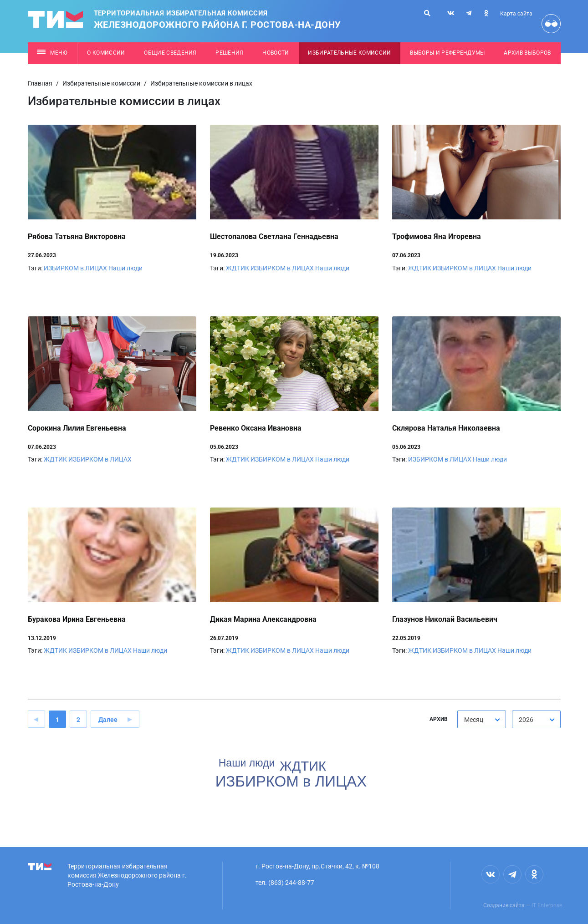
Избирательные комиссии (349, 53)
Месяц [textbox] (474, 720)
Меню (52, 53)
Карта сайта (516, 14)
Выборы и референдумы (447, 53)
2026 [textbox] (526, 720)
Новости (276, 53)
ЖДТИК (238, 268)
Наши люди (125, 268)
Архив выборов (527, 53)
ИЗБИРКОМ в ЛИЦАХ (75, 268)
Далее (108, 720)
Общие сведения (170, 53)
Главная (40, 83)
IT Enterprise (547, 905)
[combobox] (482, 719)
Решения (229, 53)
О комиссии (106, 53)
